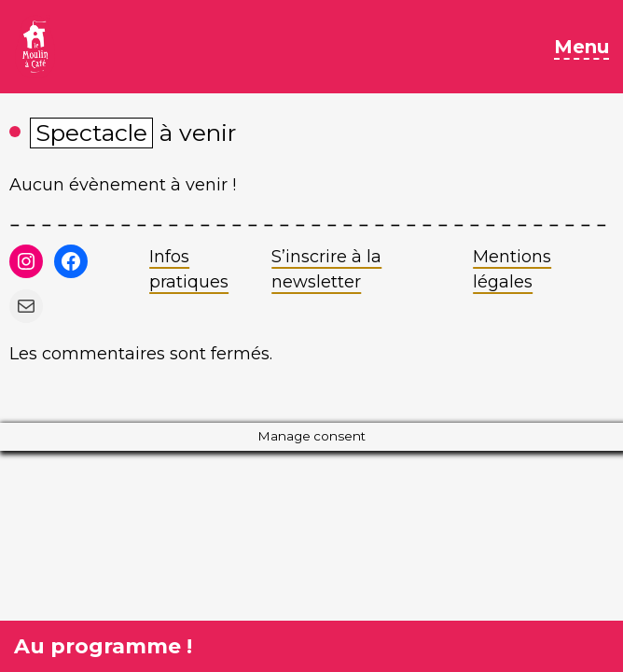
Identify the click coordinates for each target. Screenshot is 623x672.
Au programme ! (103, 646)
